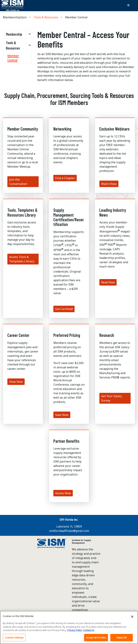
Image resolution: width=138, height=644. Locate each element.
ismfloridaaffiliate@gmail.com (69, 531)
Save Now (62, 415)
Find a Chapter (65, 178)
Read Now (108, 282)
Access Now (63, 493)
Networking (62, 129)
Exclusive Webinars (114, 129)
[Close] (132, 619)
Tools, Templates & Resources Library (22, 212)
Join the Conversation (18, 182)
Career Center (18, 335)
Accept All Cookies (96, 640)
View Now (16, 382)
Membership (14, 34)
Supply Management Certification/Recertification (69, 217)
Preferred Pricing (67, 335)
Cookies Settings (14, 640)
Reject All (122, 640)
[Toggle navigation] (128, 6)
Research (107, 335)
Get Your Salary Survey (111, 398)
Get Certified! (64, 309)
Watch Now (109, 184)
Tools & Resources (46, 17)
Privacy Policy (75, 632)
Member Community (23, 129)
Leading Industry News (113, 212)
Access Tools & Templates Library (22, 259)
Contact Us (89, 632)
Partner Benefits (66, 441)
